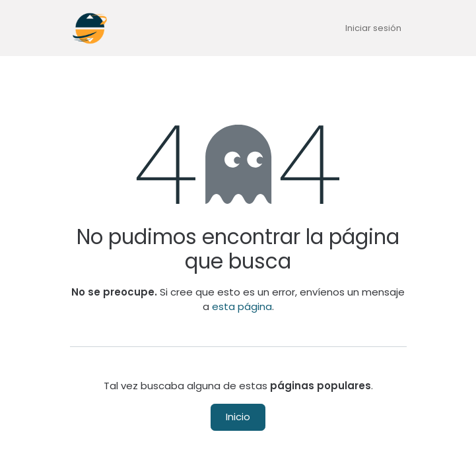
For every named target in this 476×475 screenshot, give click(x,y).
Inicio (238, 417)
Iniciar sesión (373, 28)
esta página (242, 306)
